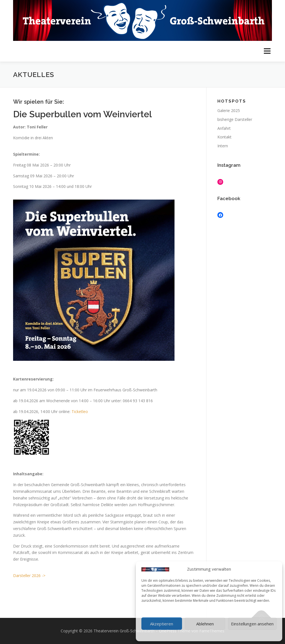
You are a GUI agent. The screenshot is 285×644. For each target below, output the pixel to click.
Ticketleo (80, 411)
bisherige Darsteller (235, 119)
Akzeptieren (162, 624)
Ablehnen (205, 624)
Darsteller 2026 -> (29, 575)
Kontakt (224, 137)
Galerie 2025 (229, 110)
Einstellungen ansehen (252, 624)
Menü (267, 51)
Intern (223, 146)
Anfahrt (224, 128)
